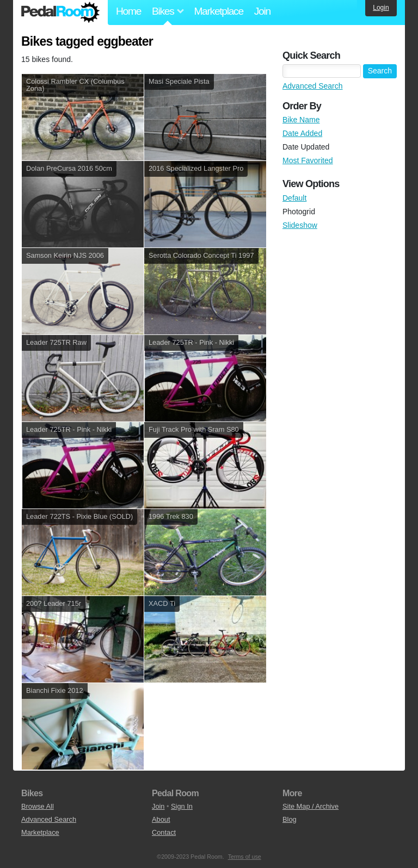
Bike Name (301, 120)
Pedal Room (60, 13)
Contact (164, 832)
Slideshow (300, 225)
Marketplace (218, 11)
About (161, 819)
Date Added (302, 133)
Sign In (182, 806)
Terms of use (245, 857)
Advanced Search (313, 86)
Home (128, 11)
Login (381, 8)
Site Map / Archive (311, 806)
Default (294, 198)
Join (262, 11)
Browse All (38, 806)
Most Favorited (308, 160)
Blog (290, 819)
